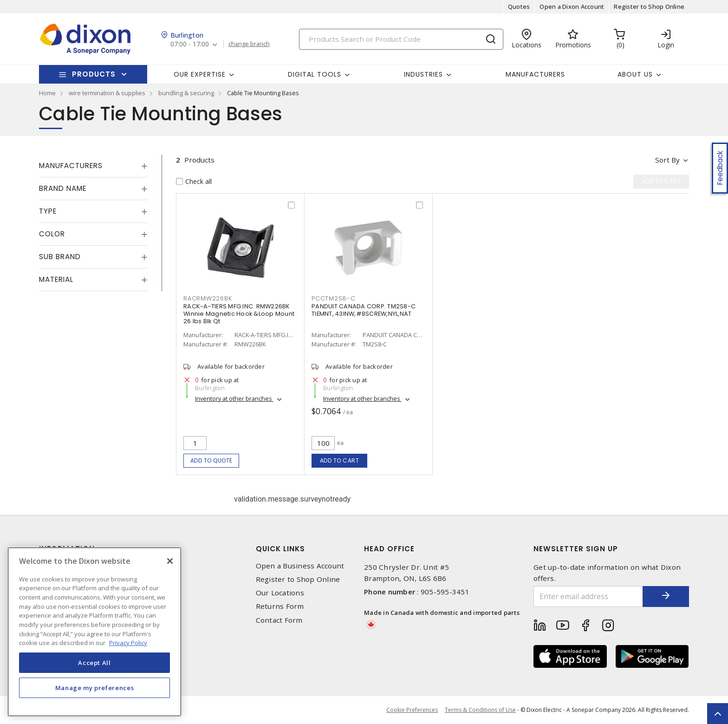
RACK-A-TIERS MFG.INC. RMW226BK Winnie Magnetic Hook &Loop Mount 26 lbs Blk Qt (239, 314)
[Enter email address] (588, 597)
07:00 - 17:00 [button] (190, 44)
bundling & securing (186, 93)
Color (52, 234)
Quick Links (280, 549)
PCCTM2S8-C (334, 298)
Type (48, 211)
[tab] (93, 166)
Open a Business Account (300, 566)
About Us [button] (635, 74)
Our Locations (280, 593)
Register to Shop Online (649, 7)
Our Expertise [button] (200, 74)
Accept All (94, 663)
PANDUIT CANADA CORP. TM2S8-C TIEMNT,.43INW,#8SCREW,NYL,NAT (364, 310)
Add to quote (211, 460)
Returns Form (280, 606)
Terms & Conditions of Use (480, 710)
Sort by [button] (667, 160)
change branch (249, 44)
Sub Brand (60, 257)
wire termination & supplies (107, 93)
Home (47, 93)
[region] (94, 632)
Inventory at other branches (234, 398)
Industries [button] (423, 74)
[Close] (170, 561)
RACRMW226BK (208, 298)
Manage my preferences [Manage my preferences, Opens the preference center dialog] (95, 688)
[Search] (401, 39)
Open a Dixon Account (572, 7)
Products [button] (94, 74)
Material (56, 279)
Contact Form (279, 620)
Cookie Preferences (412, 710)
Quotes (519, 7)
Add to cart (340, 460)
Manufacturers (535, 74)
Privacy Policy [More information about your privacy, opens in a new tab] (128, 643)
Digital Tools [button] (315, 74)
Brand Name (63, 188)
